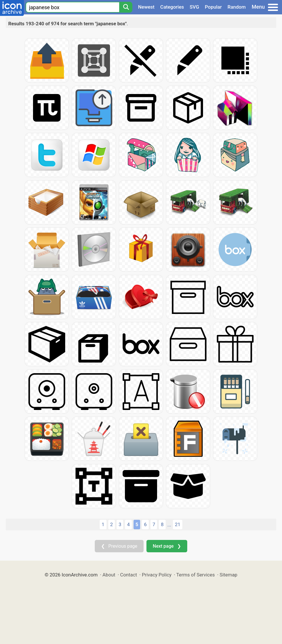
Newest (146, 7)
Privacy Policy (157, 575)
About (109, 575)
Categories (172, 7)
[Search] (126, 7)
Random (236, 7)
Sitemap (229, 575)
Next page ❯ (167, 546)
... (169, 525)
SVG (195, 7)
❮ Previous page (119, 546)
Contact (129, 575)
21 (178, 524)
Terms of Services (196, 575)
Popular (213, 7)
